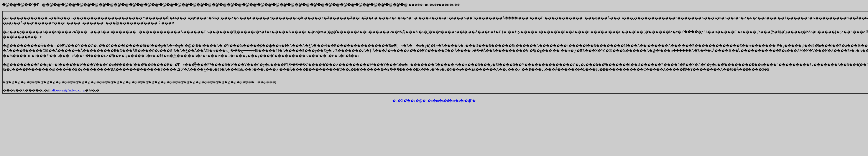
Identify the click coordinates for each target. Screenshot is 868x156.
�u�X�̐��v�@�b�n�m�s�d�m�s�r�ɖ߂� (434, 101)
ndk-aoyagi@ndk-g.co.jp (68, 90)
